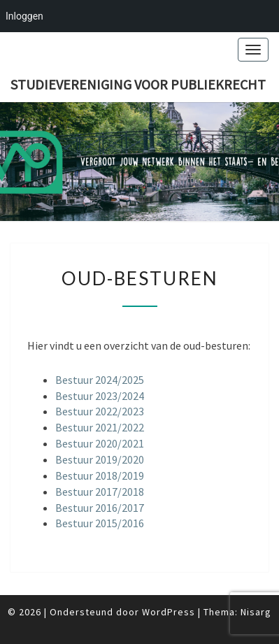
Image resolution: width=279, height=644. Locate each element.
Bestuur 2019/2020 (100, 459)
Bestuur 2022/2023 (100, 411)
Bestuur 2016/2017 (100, 508)
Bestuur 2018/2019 (100, 475)
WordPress (169, 612)
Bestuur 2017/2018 (100, 492)
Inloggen (24, 16)
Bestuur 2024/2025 (100, 380)
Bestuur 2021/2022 (100, 427)
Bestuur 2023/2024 (100, 396)
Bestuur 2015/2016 (100, 523)
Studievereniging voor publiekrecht (138, 84)
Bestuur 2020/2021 (100, 443)
